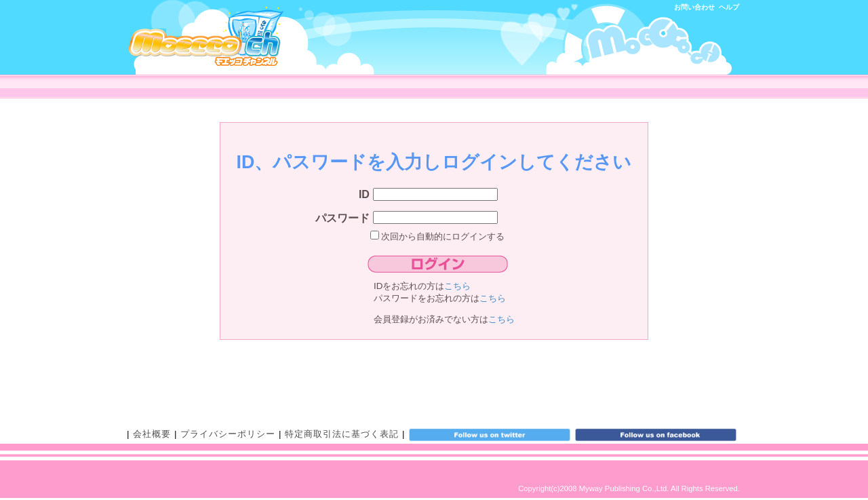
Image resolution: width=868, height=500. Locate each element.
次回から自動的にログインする (438, 236)
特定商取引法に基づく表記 (342, 434)
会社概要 (152, 434)
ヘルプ (729, 7)
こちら (457, 286)
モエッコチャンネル (206, 36)
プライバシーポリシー (228, 434)
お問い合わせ (694, 7)
